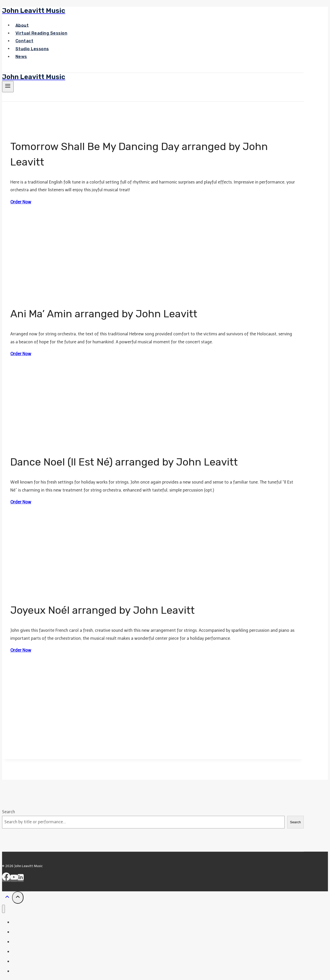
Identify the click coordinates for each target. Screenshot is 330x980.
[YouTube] (14, 879)
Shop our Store (26, 68)
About (22, 25)
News (21, 57)
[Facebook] (6, 879)
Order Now (21, 202)
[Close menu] (3, 909)
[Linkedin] (21, 879)
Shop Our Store (31, 971)
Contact (24, 41)
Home (20, 922)
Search (9, 812)
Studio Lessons (32, 49)
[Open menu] (8, 87)
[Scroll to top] (7, 898)
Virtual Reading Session (41, 33)
